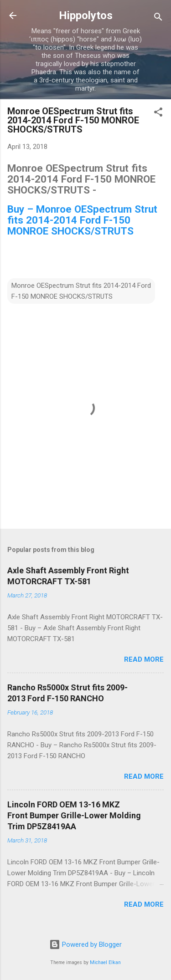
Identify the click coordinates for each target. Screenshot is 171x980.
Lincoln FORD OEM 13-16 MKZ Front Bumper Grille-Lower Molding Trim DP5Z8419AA (74, 815)
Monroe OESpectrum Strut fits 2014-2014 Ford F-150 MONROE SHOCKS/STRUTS (81, 291)
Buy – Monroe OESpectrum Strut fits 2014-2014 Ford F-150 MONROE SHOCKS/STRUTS (82, 220)
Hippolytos (86, 15)
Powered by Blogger (85, 944)
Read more (144, 659)
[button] (158, 114)
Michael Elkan (105, 962)
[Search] (158, 18)
